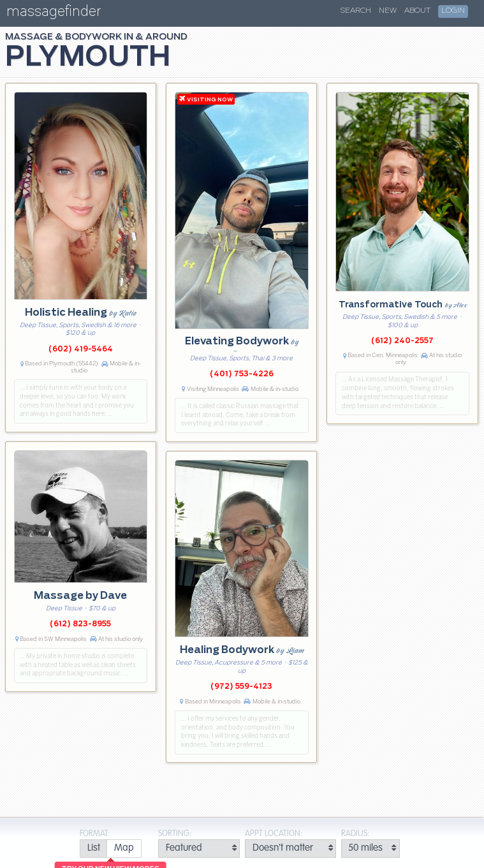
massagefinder (54, 14)
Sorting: (175, 834)
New (388, 11)
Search (356, 11)
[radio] (93, 849)
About (417, 11)
